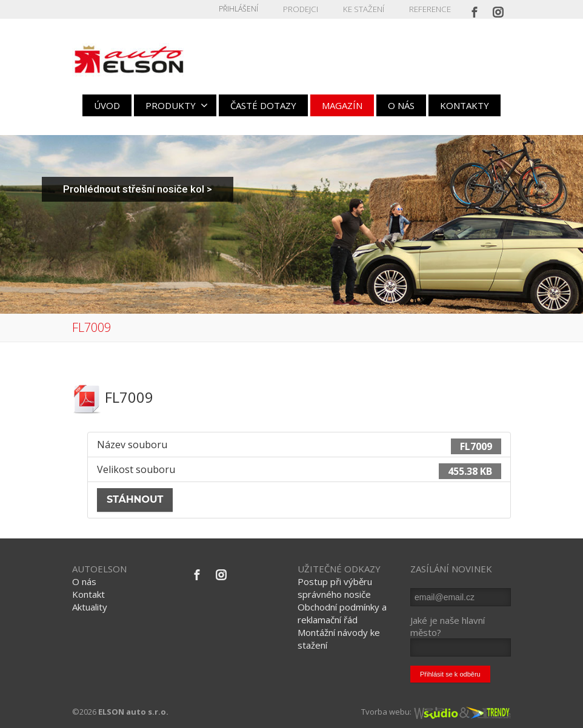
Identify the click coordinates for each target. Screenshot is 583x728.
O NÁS (401, 105)
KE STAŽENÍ (366, 9)
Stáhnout (135, 499)
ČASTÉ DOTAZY (263, 105)
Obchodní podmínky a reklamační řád (342, 613)
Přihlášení (244, 9)
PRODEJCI (305, 9)
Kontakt (88, 594)
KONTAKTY (465, 105)
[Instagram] (498, 9)
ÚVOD (107, 105)
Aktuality (90, 607)
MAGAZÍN (342, 105)
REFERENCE (431, 9)
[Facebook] (475, 9)
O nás (84, 581)
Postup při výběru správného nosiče (335, 588)
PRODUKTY (177, 105)
